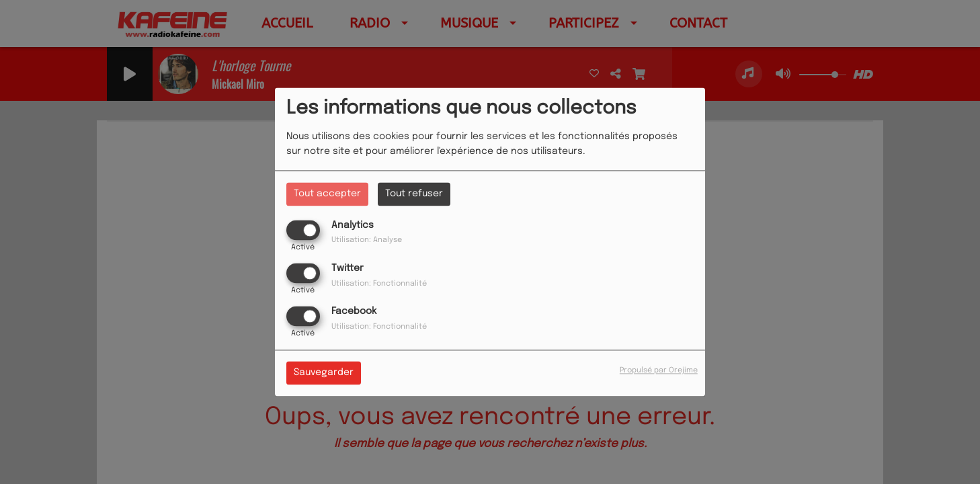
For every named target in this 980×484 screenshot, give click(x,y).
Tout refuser (414, 194)
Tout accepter (327, 194)
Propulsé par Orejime (659, 371)
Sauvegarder (324, 373)
